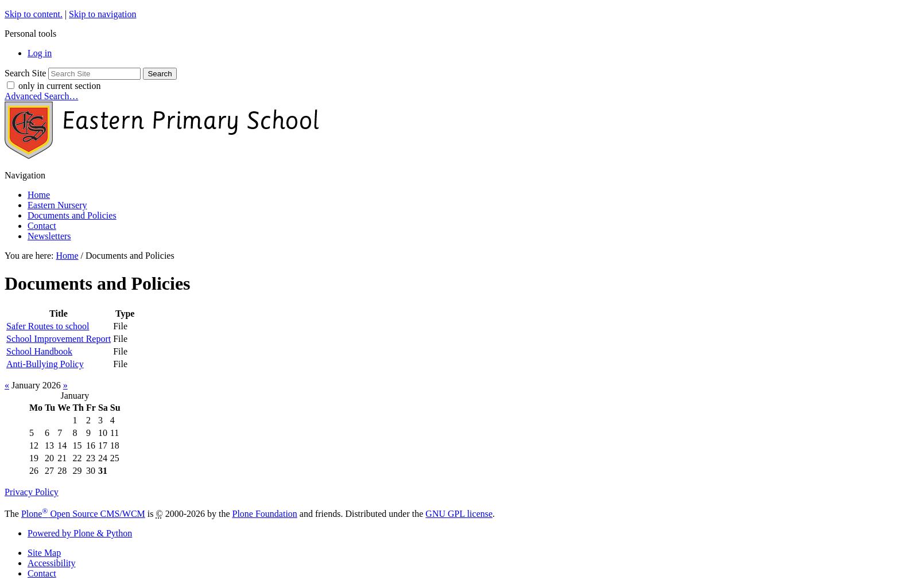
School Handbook (39, 351)
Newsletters (49, 236)
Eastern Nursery (57, 205)
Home (39, 195)
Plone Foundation (265, 514)
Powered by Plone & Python (80, 533)
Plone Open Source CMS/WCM (83, 514)
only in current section (60, 86)
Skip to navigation (102, 14)
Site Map (44, 553)
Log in (40, 53)
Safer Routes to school (48, 326)
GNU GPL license (459, 514)
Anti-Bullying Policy (45, 364)
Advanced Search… (41, 96)
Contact (42, 226)
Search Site (25, 73)
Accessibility (52, 563)
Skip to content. (34, 14)
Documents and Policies (72, 215)
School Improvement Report (59, 339)
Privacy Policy (32, 492)
